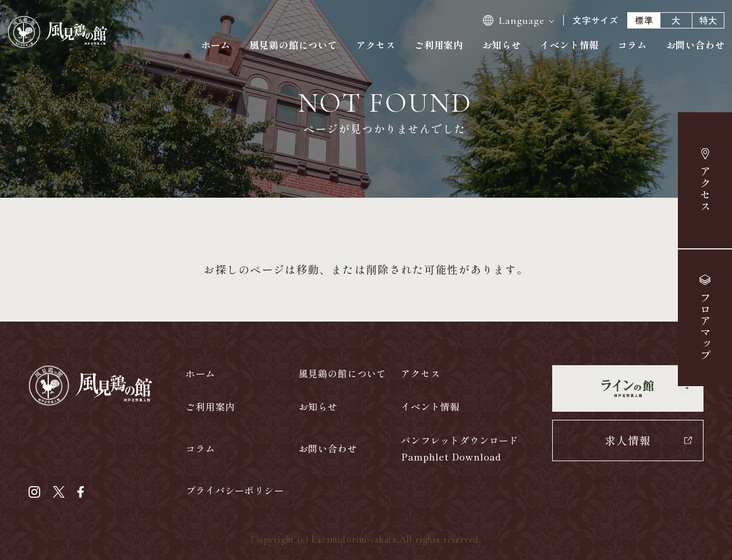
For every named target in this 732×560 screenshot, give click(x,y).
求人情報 (628, 440)
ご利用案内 (439, 45)
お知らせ (502, 45)
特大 (709, 20)
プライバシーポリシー (234, 490)
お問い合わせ (696, 45)
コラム (632, 45)
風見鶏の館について (294, 45)
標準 (644, 20)
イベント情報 (569, 45)
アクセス (706, 189)
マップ (705, 327)
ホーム (216, 45)
